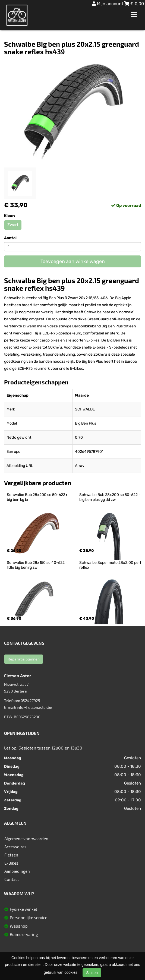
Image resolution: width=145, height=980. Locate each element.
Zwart (13, 225)
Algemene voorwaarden (26, 839)
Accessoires (15, 847)
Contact (12, 879)
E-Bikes (11, 863)
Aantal (10, 238)
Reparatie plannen (24, 659)
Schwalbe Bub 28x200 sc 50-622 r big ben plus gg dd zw (110, 497)
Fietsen (11, 855)
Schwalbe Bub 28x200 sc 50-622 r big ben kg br (37, 497)
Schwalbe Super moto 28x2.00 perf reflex (111, 565)
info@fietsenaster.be (34, 707)
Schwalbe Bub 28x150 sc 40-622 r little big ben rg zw (37, 565)
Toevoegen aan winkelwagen (73, 261)
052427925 (30, 701)
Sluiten (92, 973)
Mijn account (108, 4)
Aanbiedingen (17, 871)
